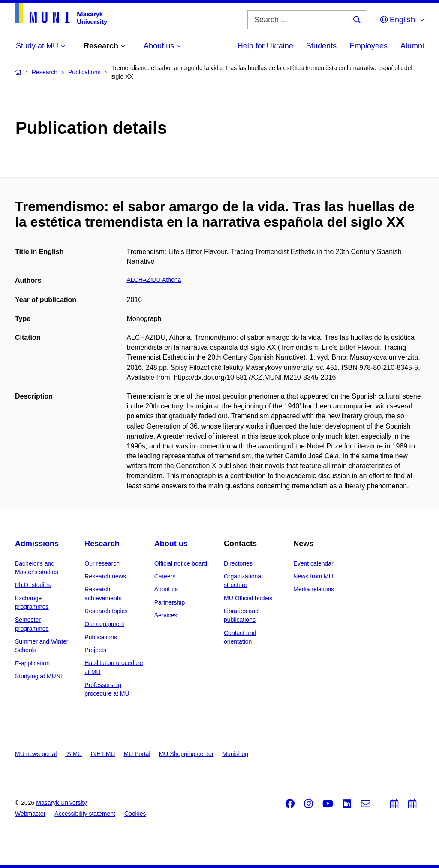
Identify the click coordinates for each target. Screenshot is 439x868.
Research (102, 544)
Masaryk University (61, 803)
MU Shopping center (186, 754)
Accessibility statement (85, 814)
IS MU (74, 754)
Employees (368, 46)
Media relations (314, 589)
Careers (165, 576)
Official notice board (181, 563)
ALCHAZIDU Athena (154, 280)
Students (321, 46)
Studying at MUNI (39, 676)
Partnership (170, 602)
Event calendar (313, 563)
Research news (105, 576)
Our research (102, 563)
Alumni (412, 46)
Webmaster (30, 814)
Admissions (37, 544)
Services (166, 615)
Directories (238, 563)
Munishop (235, 754)
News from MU (313, 576)
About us (171, 544)
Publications (101, 637)
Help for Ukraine (265, 46)
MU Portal (137, 754)
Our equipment (104, 624)
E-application (32, 663)
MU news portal (36, 754)
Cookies (135, 814)
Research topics (106, 611)
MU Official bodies (248, 598)
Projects (95, 650)
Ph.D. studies (33, 585)
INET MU (103, 754)
